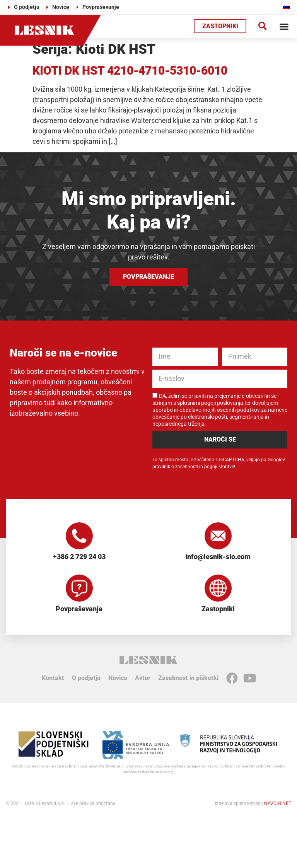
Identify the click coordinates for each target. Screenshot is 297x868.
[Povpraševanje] (79, 588)
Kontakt (53, 678)
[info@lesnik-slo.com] (218, 536)
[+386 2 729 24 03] (79, 536)
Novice (118, 678)
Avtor (143, 678)
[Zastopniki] (218, 588)
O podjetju (86, 678)
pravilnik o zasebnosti (175, 467)
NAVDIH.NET (278, 803)
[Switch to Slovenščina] (287, 7)
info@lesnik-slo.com (218, 557)
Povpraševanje (79, 609)
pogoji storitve (219, 467)
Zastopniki (218, 609)
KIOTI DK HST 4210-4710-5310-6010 (130, 71)
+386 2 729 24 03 (79, 557)
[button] (262, 26)
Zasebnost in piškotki (188, 678)
